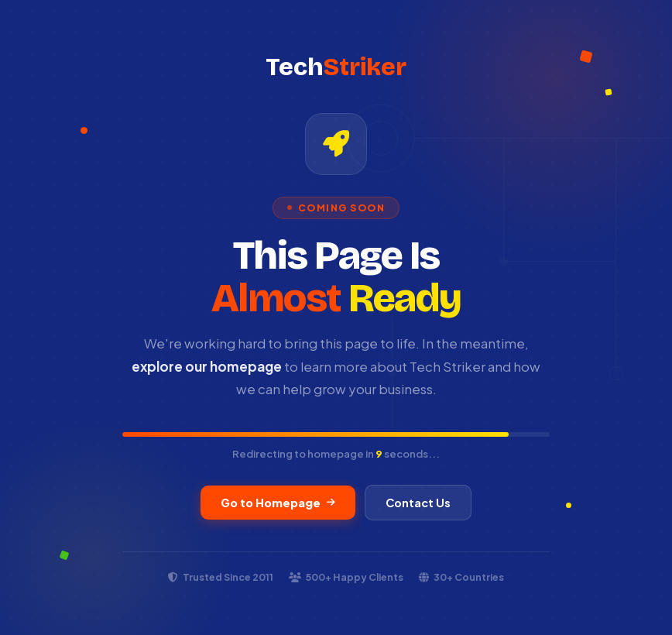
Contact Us (418, 503)
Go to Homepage (278, 503)
